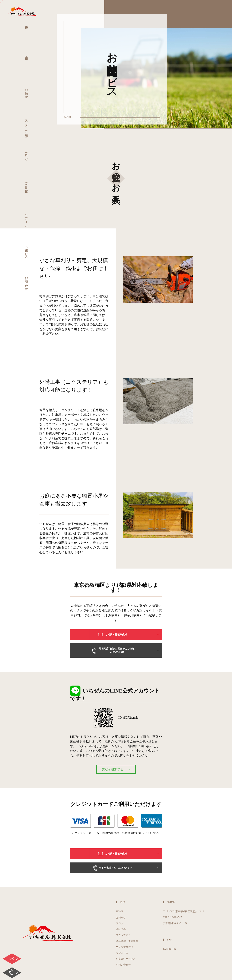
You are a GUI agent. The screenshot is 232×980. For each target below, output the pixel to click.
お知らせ (26, 92)
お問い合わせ (26, 282)
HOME (120, 911)
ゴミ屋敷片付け (125, 947)
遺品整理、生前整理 (127, 941)
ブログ (26, 154)
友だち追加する (113, 769)
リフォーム (26, 219)
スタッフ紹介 (26, 125)
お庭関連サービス (26, 250)
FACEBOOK (169, 949)
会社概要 (121, 929)
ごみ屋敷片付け (26, 186)
